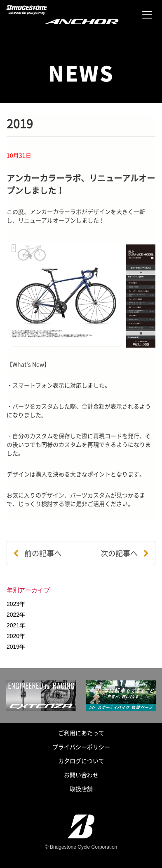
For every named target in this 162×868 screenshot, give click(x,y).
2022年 (16, 615)
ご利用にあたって (81, 733)
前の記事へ (37, 553)
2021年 (16, 625)
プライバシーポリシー (81, 747)
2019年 (16, 647)
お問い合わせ (81, 775)
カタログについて (81, 761)
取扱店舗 (81, 789)
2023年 (16, 604)
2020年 (16, 636)
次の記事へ (125, 553)
